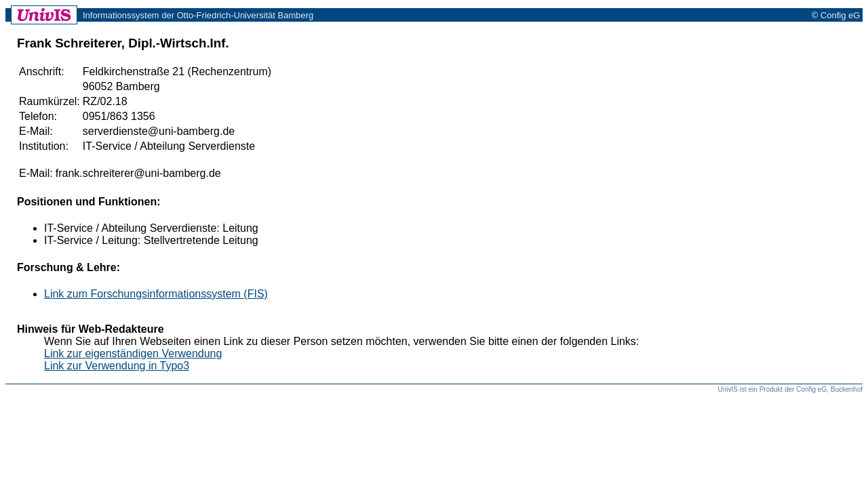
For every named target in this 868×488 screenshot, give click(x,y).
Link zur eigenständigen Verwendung (133, 353)
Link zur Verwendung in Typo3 (117, 366)
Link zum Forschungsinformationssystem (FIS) (156, 294)
